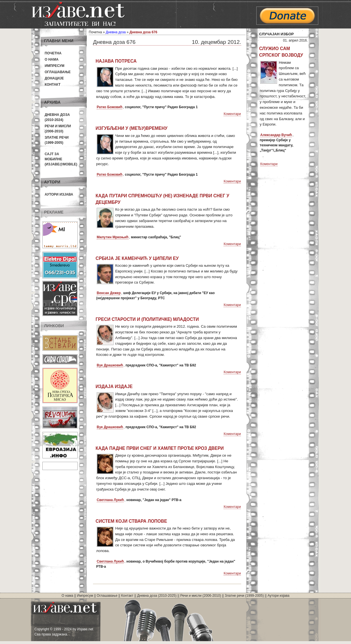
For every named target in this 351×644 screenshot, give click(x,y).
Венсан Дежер (109, 293)
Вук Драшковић (110, 365)
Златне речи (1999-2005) (244, 596)
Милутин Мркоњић (113, 237)
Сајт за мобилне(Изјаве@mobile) (61, 159)
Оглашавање (58, 72)
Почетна (53, 53)
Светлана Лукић (110, 500)
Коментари (232, 114)
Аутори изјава (59, 194)
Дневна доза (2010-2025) (157, 596)
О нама (52, 60)
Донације (54, 78)
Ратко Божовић (110, 107)
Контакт (53, 85)
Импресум (54, 66)
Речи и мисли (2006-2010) (201, 596)
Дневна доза (116, 32)
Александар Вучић (276, 135)
